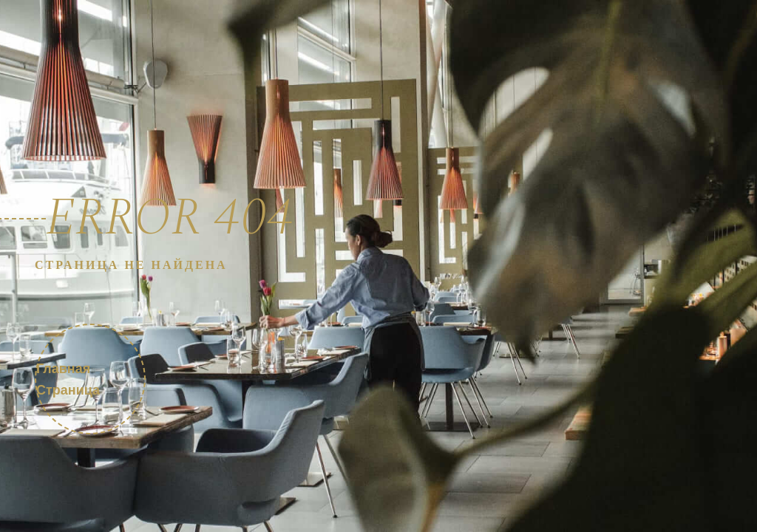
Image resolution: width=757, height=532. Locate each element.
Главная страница (68, 379)
